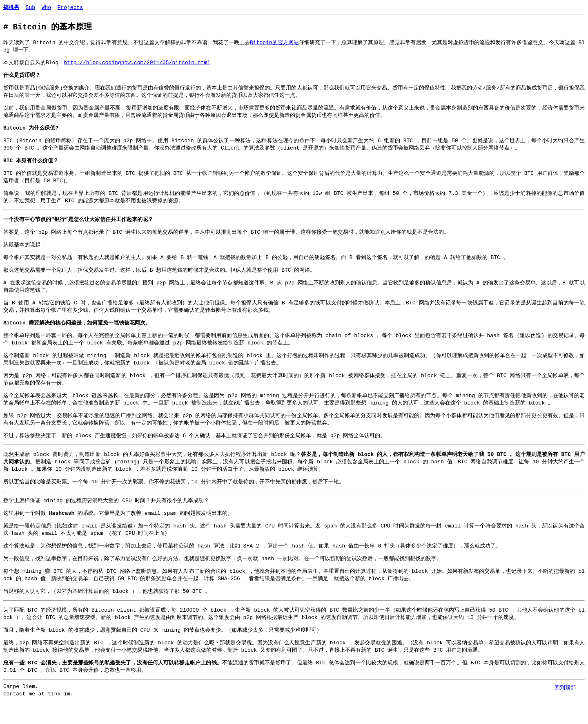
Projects (70, 7)
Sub (30, 7)
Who (46, 7)
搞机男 (11, 7)
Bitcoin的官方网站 (274, 43)
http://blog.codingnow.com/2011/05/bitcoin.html (137, 64)
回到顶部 (565, 687)
